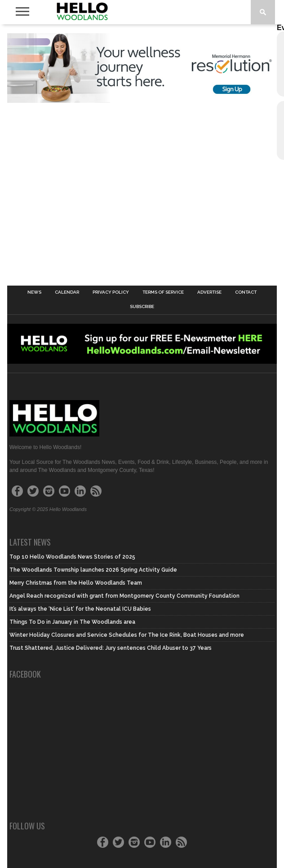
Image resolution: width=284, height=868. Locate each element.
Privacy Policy (111, 292)
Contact (246, 292)
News (34, 292)
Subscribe (142, 307)
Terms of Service (163, 292)
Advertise (209, 292)
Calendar (67, 292)
